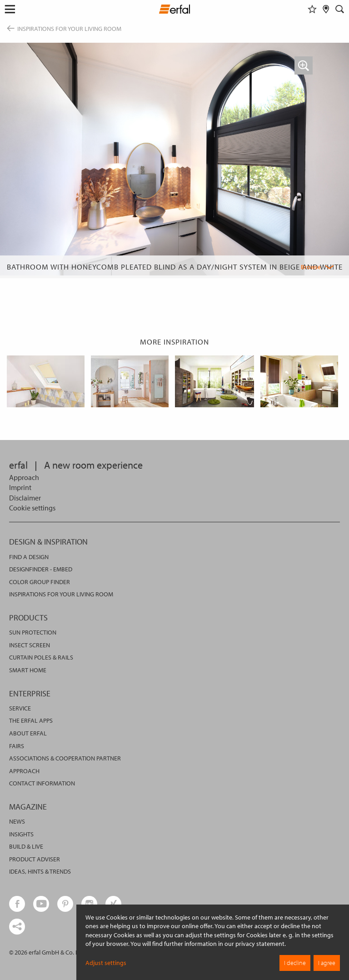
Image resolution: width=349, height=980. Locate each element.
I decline (295, 963)
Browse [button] (311, 267)
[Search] (340, 9)
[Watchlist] (312, 9)
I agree (327, 963)
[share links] (17, 927)
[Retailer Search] (326, 9)
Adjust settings (106, 963)
